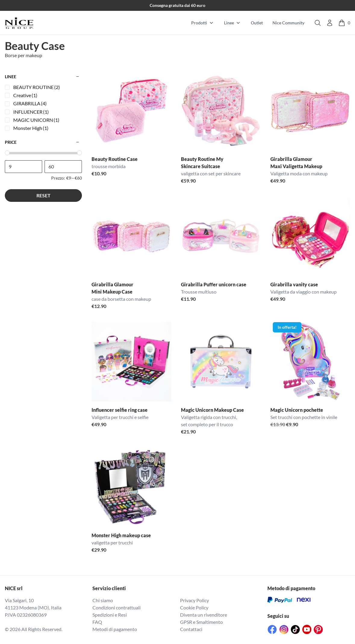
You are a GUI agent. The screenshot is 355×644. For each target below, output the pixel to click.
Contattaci (191, 629)
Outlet (257, 23)
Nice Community (288, 23)
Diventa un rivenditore (204, 615)
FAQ (97, 622)
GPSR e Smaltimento (201, 622)
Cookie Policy (194, 607)
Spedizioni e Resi (110, 615)
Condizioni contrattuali (117, 607)
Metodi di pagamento (115, 629)
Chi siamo (103, 600)
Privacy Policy (195, 600)
